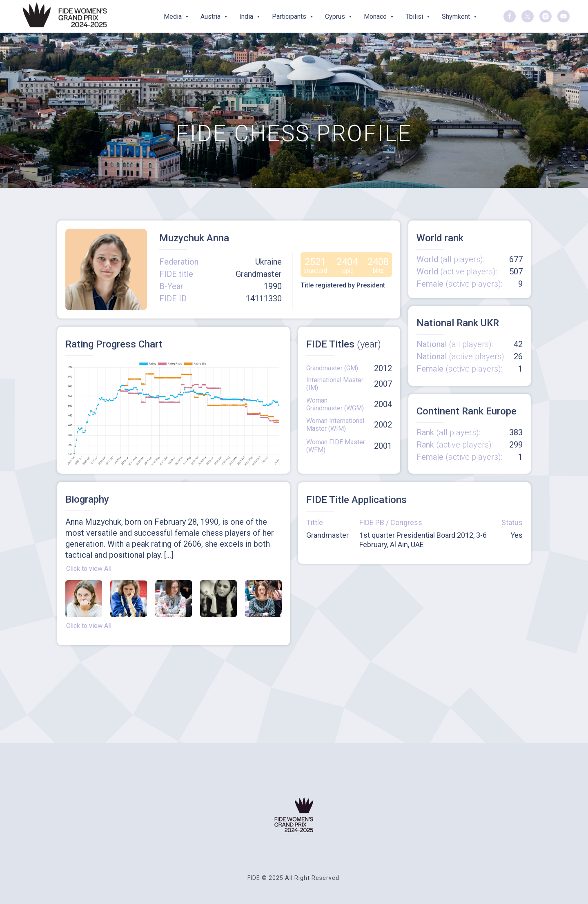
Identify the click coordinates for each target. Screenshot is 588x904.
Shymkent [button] (457, 17)
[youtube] (563, 16)
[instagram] (546, 16)
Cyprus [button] (336, 17)
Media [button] (174, 17)
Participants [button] (290, 17)
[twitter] (528, 16)
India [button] (247, 17)
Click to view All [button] (89, 569)
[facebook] (510, 16)
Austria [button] (211, 17)
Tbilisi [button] (415, 17)
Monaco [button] (376, 17)
